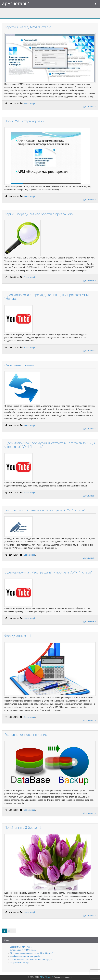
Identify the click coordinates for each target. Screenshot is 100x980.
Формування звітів (18, 636)
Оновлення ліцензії (19, 365)
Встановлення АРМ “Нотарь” (23, 950)
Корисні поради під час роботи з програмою (38, 214)
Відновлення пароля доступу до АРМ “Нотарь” (31, 953)
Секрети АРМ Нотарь (20, 963)
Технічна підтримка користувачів (25, 956)
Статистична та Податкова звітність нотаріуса (31, 960)
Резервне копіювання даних (26, 734)
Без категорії (30, 103)
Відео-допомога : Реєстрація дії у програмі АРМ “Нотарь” (48, 572)
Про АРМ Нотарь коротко (24, 121)
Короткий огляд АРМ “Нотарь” (28, 27)
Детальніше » (89, 107)
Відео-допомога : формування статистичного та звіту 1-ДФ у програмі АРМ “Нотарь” (50, 445)
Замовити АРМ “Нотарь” (21, 947)
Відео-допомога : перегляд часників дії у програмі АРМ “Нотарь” (47, 296)
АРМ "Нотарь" (16, 3)
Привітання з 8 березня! (23, 827)
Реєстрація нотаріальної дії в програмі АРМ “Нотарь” (45, 510)
